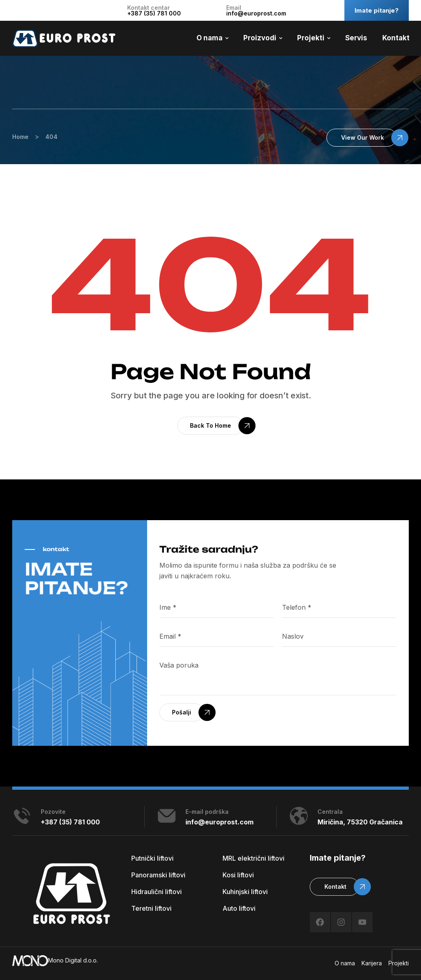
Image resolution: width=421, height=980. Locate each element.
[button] (361, 138)
